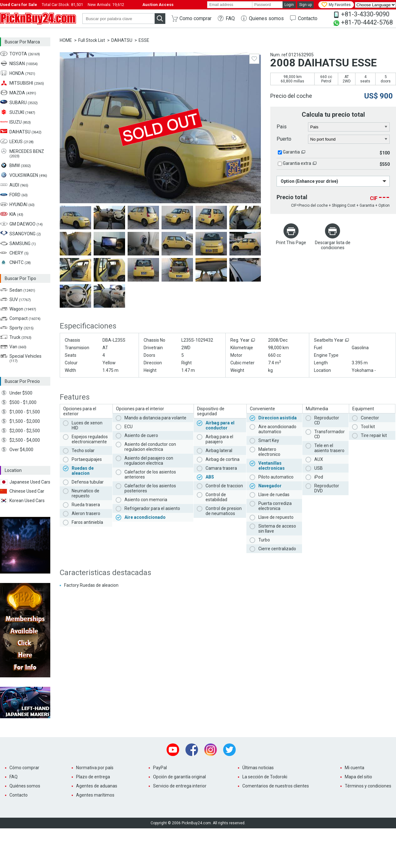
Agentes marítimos (95, 795)
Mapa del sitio (358, 777)
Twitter (229, 750)
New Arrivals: (106, 5)
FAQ (230, 18)
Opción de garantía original (179, 777)
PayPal (160, 768)
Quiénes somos (25, 786)
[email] (230, 5)
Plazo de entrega (93, 777)
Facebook (192, 750)
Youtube (173, 750)
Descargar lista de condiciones (333, 245)
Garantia (291, 152)
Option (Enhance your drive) (309, 181)
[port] (349, 139)
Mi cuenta (355, 768)
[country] (349, 127)
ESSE (144, 40)
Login (289, 5)
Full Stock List (92, 40)
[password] (267, 5)
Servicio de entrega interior (180, 786)
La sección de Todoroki (265, 777)
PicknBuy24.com (38, 19)
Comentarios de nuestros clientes (276, 786)
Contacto (308, 18)
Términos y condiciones (368, 786)
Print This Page (291, 243)
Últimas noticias (258, 768)
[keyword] (118, 19)
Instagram (211, 750)
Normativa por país (95, 768)
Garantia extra (297, 163)
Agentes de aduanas (97, 786)
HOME (66, 40)
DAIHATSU (122, 40)
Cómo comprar (24, 768)
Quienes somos (266, 18)
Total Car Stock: (62, 5)
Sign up (305, 5)
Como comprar (195, 18)
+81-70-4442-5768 (367, 22)
